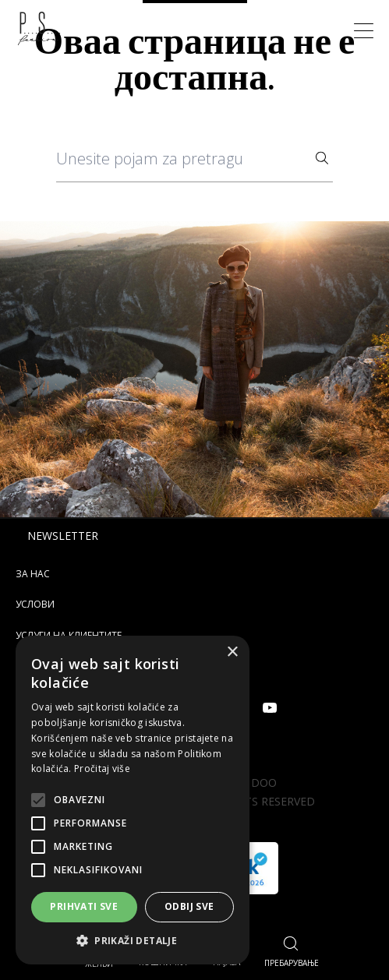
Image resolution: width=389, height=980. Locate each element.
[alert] (133, 800)
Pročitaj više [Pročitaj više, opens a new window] (102, 768)
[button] (133, 941)
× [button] (232, 652)
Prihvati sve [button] (84, 906)
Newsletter (63, 536)
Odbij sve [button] (189, 906)
